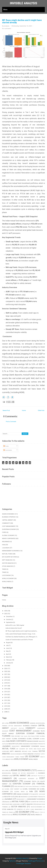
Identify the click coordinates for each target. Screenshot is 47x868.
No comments (7, 29)
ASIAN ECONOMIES (8, 514)
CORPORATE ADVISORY (26, 779)
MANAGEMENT (16, 746)
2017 (6, 686)
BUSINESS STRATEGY (9, 517)
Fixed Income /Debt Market (28, 736)
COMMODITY (6, 523)
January (9, 663)
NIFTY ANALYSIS (7, 560)
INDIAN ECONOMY (33, 741)
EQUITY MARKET (8, 734)
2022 (6, 671)
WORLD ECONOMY (8, 578)
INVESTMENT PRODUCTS (38, 744)
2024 (6, 666)
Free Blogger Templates (24, 863)
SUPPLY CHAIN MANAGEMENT (34, 809)
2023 (6, 669)
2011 (6, 703)
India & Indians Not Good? (14, 628)
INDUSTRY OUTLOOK (39, 794)
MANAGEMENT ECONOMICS (11, 551)
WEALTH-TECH (10, 759)
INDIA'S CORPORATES (9, 538)
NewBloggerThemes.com (36, 861)
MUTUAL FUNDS (7, 554)
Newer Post (6, 410)
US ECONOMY (6, 575)
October (9, 619)
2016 (6, 689)
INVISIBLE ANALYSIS (23, 3)
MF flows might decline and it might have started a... (22, 631)
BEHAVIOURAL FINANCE (10, 773)
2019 (6, 680)
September (10, 622)
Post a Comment (11, 422)
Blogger (40, 858)
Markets (43, 746)
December (9, 616)
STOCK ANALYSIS (8, 566)
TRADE (4, 572)
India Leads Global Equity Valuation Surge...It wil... (21, 634)
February (9, 660)
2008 (6, 712)
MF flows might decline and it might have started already (22, 21)
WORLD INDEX (7, 582)
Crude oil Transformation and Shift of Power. (19, 640)
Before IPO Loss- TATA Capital (15, 625)
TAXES (4, 569)
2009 (6, 709)
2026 (6, 611)
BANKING (33, 723)
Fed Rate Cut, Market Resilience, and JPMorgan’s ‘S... (22, 637)
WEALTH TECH (39, 812)
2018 (6, 683)
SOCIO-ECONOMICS (16, 754)
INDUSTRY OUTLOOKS (15, 744)
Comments (8, 450)
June (8, 648)
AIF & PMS (5, 723)
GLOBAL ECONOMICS (19, 739)
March (8, 657)
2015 (6, 692)
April (8, 654)
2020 (6, 677)
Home (24, 410)
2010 (6, 706)
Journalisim (6, 548)
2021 (6, 674)
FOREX (4, 532)
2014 (6, 695)
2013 (6, 697)
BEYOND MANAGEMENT (15, 726)
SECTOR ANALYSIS (8, 563)
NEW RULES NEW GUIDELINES (11, 804)
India (4, 545)
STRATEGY (37, 754)
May (7, 651)
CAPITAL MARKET (8, 520)
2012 (6, 700)
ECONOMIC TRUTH (39, 731)
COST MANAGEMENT (9, 526)
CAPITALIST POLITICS (17, 728)
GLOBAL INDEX (19, 792)
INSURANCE (6, 542)
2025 (6, 614)
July (7, 645)
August (8, 642)
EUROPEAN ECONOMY (9, 529)
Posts (6, 446)
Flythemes (12, 861)
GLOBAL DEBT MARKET (12, 789)
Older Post (41, 410)
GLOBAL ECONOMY (8, 535)
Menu (5, 10)
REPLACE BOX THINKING (30, 751)
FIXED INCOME (16, 736)
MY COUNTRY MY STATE (10, 557)
